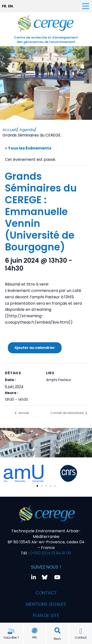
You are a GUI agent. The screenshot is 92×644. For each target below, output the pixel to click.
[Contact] (81, 631)
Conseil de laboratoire (67, 413)
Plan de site (46, 615)
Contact (81, 637)
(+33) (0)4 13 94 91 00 (50, 553)
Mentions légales (46, 604)
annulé (23, 413)
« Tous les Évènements (28, 148)
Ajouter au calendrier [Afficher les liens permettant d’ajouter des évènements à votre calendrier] (35, 348)
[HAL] (35, 630)
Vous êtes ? (11, 637)
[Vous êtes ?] (11, 631)
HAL (35, 637)
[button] (58, 631)
